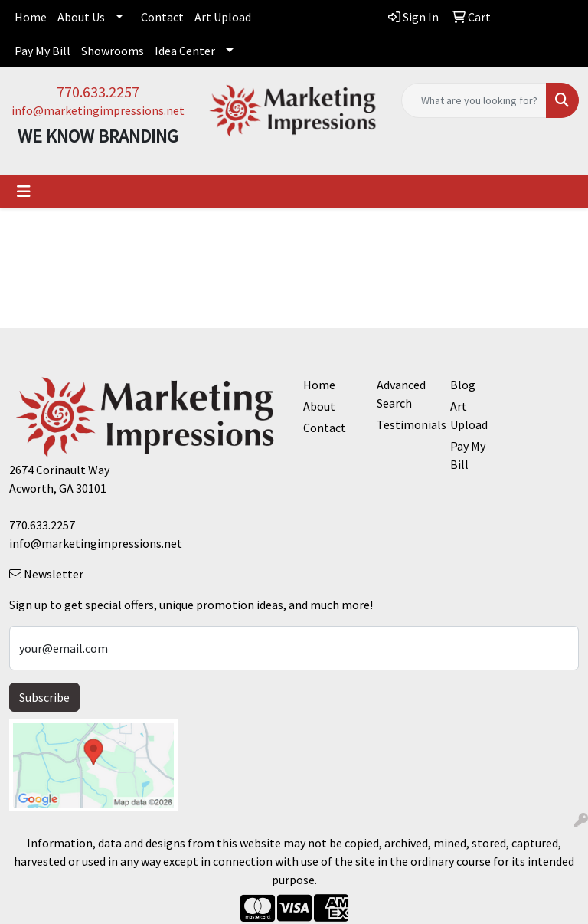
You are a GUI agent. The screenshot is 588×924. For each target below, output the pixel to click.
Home (31, 17)
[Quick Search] (474, 100)
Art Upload (223, 17)
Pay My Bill (42, 51)
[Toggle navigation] (24, 192)
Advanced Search (401, 394)
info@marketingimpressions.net (98, 110)
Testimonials (404, 424)
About (319, 406)
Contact (162, 17)
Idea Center (185, 51)
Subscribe (44, 697)
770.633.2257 (98, 92)
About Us (81, 17)
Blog (463, 385)
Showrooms (113, 51)
